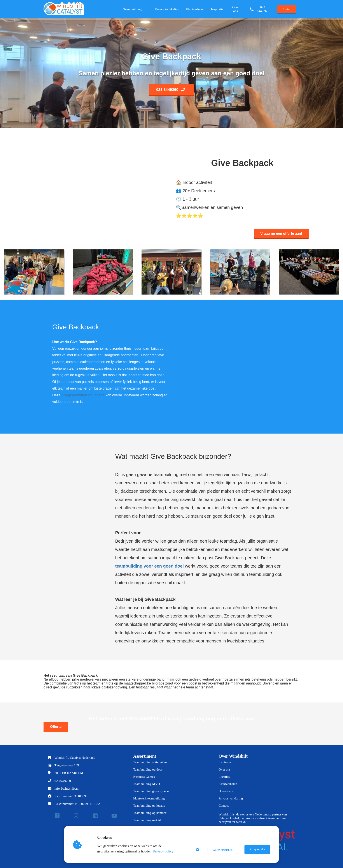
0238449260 (63, 781)
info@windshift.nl (66, 789)
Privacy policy (164, 851)
